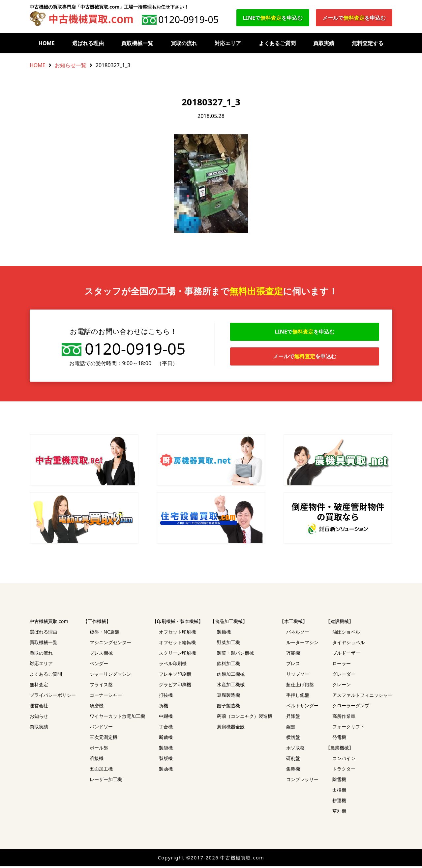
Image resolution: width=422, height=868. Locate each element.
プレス (293, 665)
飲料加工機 (228, 665)
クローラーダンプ (351, 707)
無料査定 (39, 686)
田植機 (339, 791)
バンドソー (101, 728)
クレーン (342, 686)
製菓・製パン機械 (235, 654)
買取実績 (324, 43)
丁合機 (166, 728)
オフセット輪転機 (177, 644)
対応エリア (228, 43)
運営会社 (39, 707)
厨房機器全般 (231, 728)
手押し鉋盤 (298, 697)
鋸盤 (291, 728)
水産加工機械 (231, 686)
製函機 (166, 770)
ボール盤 (99, 749)
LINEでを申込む (273, 18)
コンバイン (344, 760)
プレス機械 (101, 654)
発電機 (339, 739)
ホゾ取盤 (295, 749)
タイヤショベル (348, 644)
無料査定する (368, 43)
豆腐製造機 (228, 697)
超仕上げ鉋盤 (300, 686)
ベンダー (99, 665)
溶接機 (97, 760)
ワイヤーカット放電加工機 (117, 718)
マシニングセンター (110, 644)
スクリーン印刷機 (177, 654)
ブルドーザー (346, 654)
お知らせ (39, 718)
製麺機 (224, 633)
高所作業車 (344, 718)
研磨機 (97, 707)
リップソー (298, 676)
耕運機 (339, 802)
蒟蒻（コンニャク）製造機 (245, 718)
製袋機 (166, 749)
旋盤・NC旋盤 (105, 633)
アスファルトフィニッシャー (362, 697)
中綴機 (166, 718)
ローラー (342, 665)
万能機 (293, 654)
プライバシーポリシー (53, 697)
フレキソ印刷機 (175, 676)
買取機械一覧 (137, 43)
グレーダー (344, 676)
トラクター (344, 770)
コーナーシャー (106, 697)
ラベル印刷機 (173, 665)
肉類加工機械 (231, 676)
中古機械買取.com (49, 623)
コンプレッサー (302, 781)
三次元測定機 (104, 739)
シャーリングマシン (110, 676)
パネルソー (298, 633)
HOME (47, 43)
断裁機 (166, 739)
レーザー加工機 (106, 781)
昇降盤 (293, 718)
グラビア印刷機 (175, 686)
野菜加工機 (228, 644)
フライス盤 (101, 686)
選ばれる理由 (88, 43)
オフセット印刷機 (177, 633)
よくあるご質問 (277, 43)
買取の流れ (184, 43)
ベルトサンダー (302, 707)
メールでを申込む (354, 18)
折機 (164, 707)
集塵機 (293, 770)
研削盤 (293, 760)
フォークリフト (348, 728)
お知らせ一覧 (71, 65)
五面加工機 (101, 770)
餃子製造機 (228, 707)
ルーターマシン (302, 644)
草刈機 (339, 813)
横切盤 (293, 739)
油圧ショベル (346, 633)
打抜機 (166, 697)
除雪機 (339, 781)
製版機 (166, 760)
